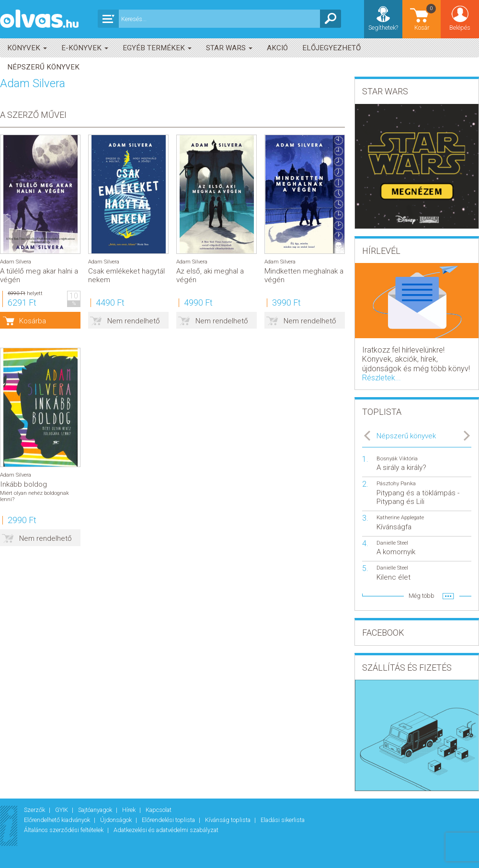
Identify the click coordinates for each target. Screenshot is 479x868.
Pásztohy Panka (396, 484)
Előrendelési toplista (169, 820)
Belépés (460, 28)
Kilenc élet (393, 577)
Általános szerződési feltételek (64, 830)
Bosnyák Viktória (397, 459)
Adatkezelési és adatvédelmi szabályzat (166, 830)
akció (277, 48)
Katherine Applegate (400, 518)
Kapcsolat (159, 810)
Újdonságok (117, 820)
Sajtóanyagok (96, 810)
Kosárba (33, 321)
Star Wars (229, 48)
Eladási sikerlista (283, 820)
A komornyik (396, 552)
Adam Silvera (16, 262)
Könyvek (27, 48)
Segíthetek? (383, 28)
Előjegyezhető (331, 48)
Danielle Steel (392, 543)
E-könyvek (85, 48)
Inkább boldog (23, 484)
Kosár (426, 17)
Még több (422, 596)
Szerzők (35, 810)
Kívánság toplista (228, 820)
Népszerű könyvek (43, 67)
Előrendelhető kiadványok (58, 820)
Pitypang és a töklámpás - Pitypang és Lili (418, 497)
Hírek (130, 810)
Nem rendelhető (134, 321)
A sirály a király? (401, 468)
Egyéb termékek (157, 48)
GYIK (62, 810)
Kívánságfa (394, 527)
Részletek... (382, 378)
